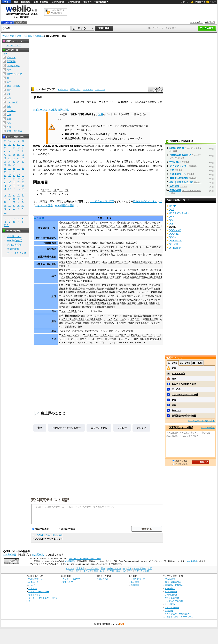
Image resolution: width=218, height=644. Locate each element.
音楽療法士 (88, 307)
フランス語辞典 (172, 598)
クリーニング (91, 255)
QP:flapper (175, 248)
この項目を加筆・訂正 (102, 201)
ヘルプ (213, 2)
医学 (52, 201)
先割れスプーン (148, 262)
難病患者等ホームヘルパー (136, 292)
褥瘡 (138, 323)
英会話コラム (14, 236)
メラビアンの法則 (124, 331)
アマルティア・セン (93, 335)
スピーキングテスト (18, 253)
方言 (9, 127)
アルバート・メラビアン (117, 335)
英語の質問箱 (14, 245)
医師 (116, 303)
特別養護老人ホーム (69, 243)
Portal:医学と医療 (65, 205)
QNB (172, 209)
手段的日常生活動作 (92, 319)
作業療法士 (142, 303)
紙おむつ (106, 262)
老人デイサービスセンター (78, 251)
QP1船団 (174, 244)
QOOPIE (174, 234)
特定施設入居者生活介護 (137, 230)
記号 (6, 225)
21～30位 (197, 363)
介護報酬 (91, 277)
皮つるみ (176, 389)
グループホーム (115, 230)
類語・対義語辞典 (22, 2)
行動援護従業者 (93, 289)
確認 (174, 405)
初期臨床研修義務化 (180, 155)
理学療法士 (154, 303)
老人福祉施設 (66, 247)
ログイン (185, 2)
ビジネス (11, 57)
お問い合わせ (103, 579)
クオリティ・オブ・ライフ (114, 150)
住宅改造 (121, 255)
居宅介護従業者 (77, 289)
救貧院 (155, 319)
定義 (174, 400)
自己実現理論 (92, 331)
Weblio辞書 (192, 561)
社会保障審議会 (77, 277)
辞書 (6, 2)
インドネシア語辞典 (174, 601)
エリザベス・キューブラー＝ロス (122, 339)
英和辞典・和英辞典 (174, 585)
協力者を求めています (145, 201)
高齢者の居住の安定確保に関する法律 (142, 277)
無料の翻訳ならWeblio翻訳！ (58, 12)
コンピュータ (13, 66)
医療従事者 (108, 146)
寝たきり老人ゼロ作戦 (81, 281)
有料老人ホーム (146, 255)
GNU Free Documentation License (85, 559)
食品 (9, 119)
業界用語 (11, 61)
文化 (9, 94)
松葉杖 (88, 262)
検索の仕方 (34, 582)
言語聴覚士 (64, 307)
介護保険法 (103, 270)
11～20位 (185, 363)
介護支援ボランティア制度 (72, 270)
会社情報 (135, 582)
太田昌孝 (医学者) (149, 339)
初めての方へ (197, 22)
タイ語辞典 (170, 604)
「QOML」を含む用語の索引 (49, 535)
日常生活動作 (74, 319)
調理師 (105, 307)
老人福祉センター (111, 247)
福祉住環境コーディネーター (107, 296)
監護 (80, 327)
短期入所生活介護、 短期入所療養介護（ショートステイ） (131, 226)
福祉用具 (51, 264)
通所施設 (63, 223)
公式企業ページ (138, 579)
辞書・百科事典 (24, 36)
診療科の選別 (177, 148)
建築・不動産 (13, 86)
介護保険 (92, 270)
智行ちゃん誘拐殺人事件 (184, 384)
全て (5, 54)
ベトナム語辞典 (172, 608)
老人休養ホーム (101, 251)
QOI (171, 224)
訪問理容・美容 (107, 255)
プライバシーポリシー (39, 592)
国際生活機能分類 (143, 316)
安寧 (40, 428)
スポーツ (11, 110)
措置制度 (63, 281)
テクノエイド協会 (68, 311)
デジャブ (141, 428)
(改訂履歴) (70, 561)
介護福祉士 (125, 285)
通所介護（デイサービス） (130, 223)
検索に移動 (64, 110)
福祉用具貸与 (78, 234)
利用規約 (33, 588)
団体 (54, 311)
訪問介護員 (64, 285)
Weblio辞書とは (36, 579)
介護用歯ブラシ (178, 174)
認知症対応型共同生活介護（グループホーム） (82, 230)
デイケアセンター (92, 226)
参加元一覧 (210, 22)
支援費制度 (102, 274)
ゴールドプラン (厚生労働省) (125, 270)
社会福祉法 (103, 277)
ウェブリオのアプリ (72, 579)
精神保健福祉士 (92, 285)
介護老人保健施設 (89, 243)
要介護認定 (71, 327)
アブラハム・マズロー (70, 335)
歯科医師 (124, 303)
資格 (54, 296)
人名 (9, 123)
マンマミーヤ (178, 373)
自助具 (135, 262)
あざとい (176, 410)
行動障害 (128, 316)
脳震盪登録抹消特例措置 (184, 416)
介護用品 (78, 255)
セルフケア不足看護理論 (71, 331)
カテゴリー (100, 89)
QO (171, 220)
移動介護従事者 (140, 285)
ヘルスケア (12, 102)
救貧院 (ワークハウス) (115, 323)
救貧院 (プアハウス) (92, 323)
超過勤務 (69, 161)
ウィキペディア (45, 89)
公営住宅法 (116, 277)
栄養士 (112, 307)
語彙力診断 (13, 249)
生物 (9, 115)
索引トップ (63, 89)
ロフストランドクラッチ (71, 262)
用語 (54, 321)
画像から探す (69, 582)
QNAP (172, 206)
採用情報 (135, 585)
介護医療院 (132, 243)
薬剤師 (133, 303)
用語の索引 (75, 89)
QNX (172, 217)
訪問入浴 (84, 223)
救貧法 (131, 323)
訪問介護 (74, 223)
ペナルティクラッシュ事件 (66, 428)
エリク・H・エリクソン (92, 339)
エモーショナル (99, 428)
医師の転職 (175, 190)
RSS (122, 624)
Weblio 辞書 (200, 2)
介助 (61, 316)
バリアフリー (135, 319)
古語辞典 (88, 2)
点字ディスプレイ (121, 262)
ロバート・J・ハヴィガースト (130, 343)
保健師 (98, 307)
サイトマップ (35, 595)
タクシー (132, 255)
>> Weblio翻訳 (208, 428)
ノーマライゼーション (115, 319)
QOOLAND (175, 230)
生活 (9, 98)
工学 (9, 82)
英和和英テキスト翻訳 (50, 500)
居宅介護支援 (66, 238)
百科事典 (39, 36)
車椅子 (97, 262)
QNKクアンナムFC (179, 213)
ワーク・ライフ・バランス (54, 194)
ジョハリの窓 (107, 331)
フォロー (122, 428)
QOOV (173, 237)
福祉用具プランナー (132, 296)
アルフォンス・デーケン (143, 335)
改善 (101, 114)
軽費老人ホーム (92, 247)
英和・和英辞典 (41, 2)
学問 (9, 90)
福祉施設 (51, 249)
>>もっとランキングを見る (201, 421)
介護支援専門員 (110, 285)
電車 (9, 70)
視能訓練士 (77, 307)
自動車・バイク (14, 74)
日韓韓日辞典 (74, 2)
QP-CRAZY (175, 241)
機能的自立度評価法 (75, 316)
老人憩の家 (116, 251)
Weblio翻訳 (170, 588)
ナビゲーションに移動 (45, 110)
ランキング (88, 89)
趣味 (9, 106)
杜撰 (174, 379)
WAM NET (175, 162)
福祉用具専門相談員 (150, 289)
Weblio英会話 (14, 241)
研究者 (120, 146)
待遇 (141, 146)
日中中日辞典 (58, 2)
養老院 (146, 319)
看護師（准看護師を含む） (100, 303)
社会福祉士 (77, 285)
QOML (90, 316)
